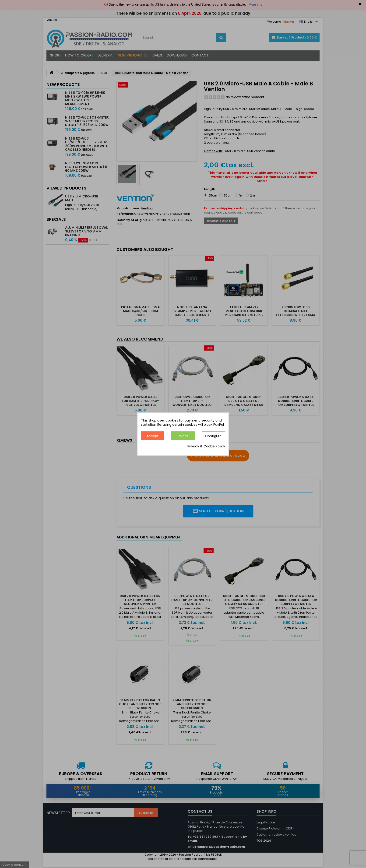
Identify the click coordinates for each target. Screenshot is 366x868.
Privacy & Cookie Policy (206, 446)
